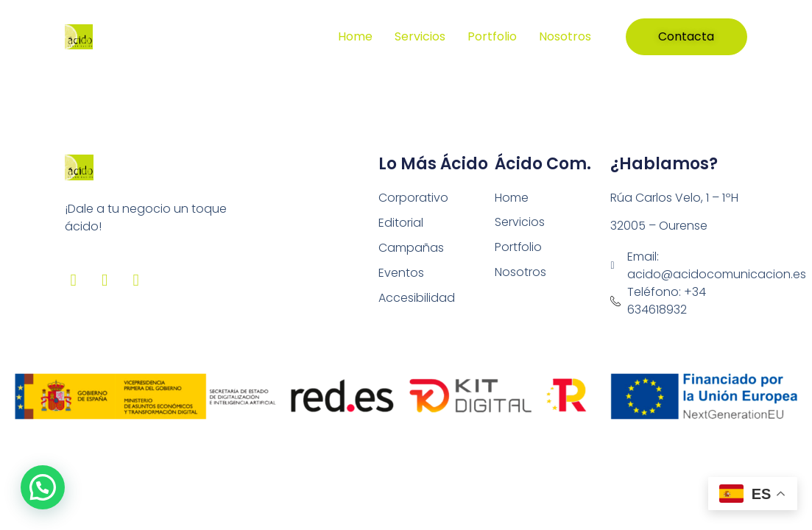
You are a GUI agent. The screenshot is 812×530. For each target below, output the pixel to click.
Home (355, 36)
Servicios (420, 36)
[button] (43, 487)
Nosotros (565, 36)
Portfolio (492, 36)
